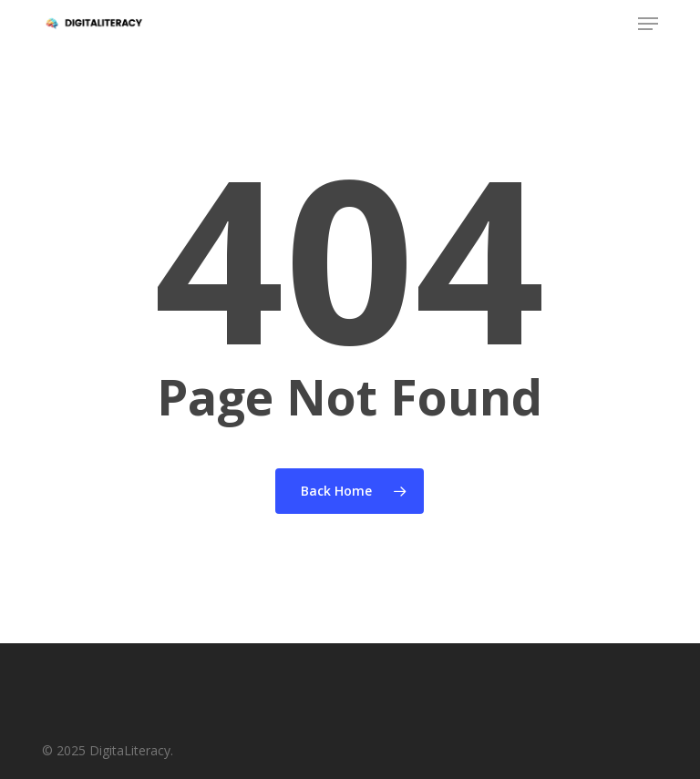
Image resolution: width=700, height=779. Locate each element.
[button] (648, 24)
